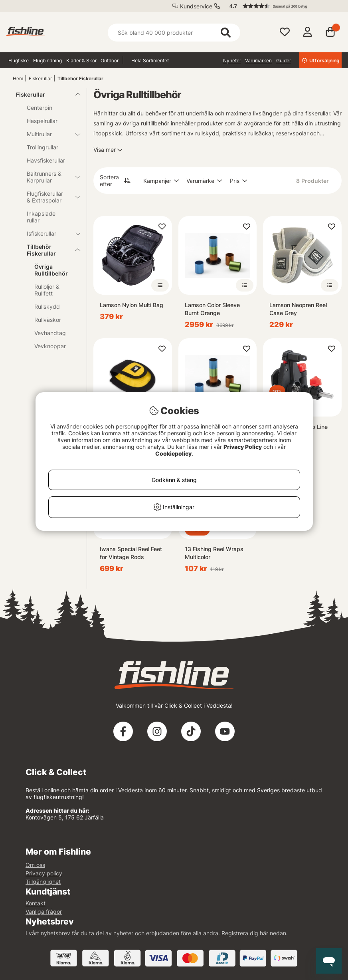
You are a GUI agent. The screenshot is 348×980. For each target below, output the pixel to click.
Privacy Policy (243, 447)
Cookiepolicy (173, 453)
